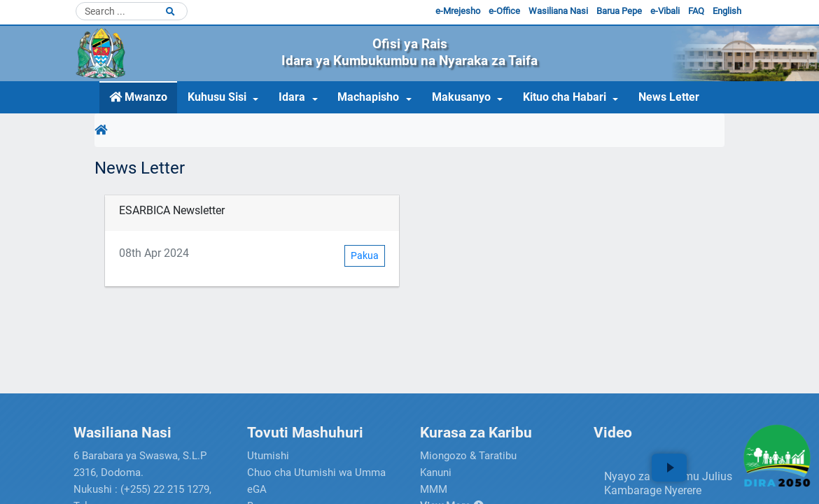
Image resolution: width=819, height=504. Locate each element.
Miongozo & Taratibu (468, 456)
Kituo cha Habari (565, 97)
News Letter (669, 97)
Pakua (365, 255)
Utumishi (268, 456)
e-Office (504, 11)
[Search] (132, 11)
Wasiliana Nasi (558, 11)
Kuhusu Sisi (217, 97)
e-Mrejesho (458, 11)
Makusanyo (461, 97)
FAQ (696, 11)
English (727, 11)
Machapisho (368, 97)
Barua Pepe (619, 11)
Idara (292, 97)
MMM (434, 489)
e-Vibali (665, 11)
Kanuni (436, 472)
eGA (257, 489)
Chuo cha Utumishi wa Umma (316, 472)
